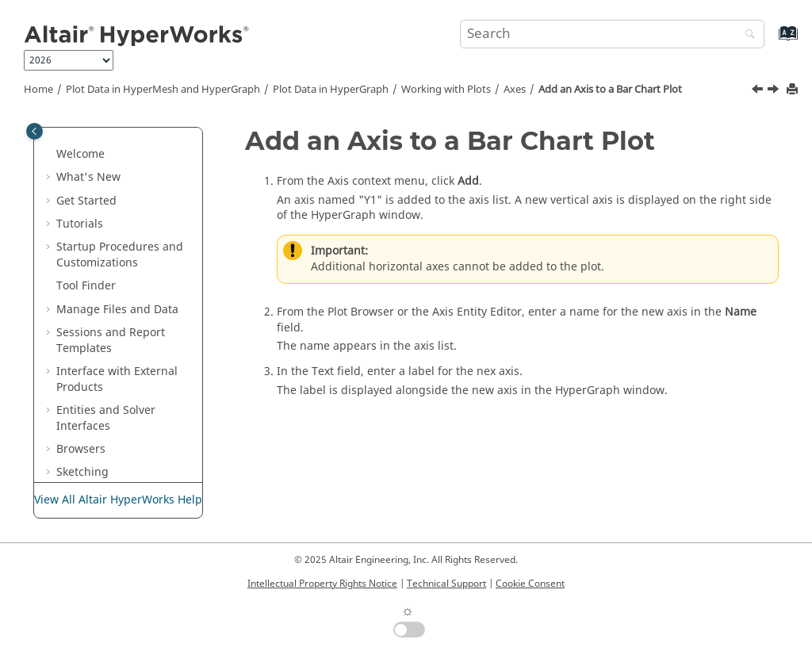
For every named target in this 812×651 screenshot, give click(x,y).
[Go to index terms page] (771, 41)
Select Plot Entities (138, 127)
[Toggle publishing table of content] (34, 131)
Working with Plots (446, 90)
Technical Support (446, 584)
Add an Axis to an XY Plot (139, 360)
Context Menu (127, 197)
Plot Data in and (163, 90)
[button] (83, 128)
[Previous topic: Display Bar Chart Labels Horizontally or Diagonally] (759, 91)
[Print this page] (794, 90)
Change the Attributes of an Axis (142, 407)
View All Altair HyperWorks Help (118, 500)
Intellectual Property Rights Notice (322, 584)
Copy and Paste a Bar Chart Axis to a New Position (146, 461)
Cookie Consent (530, 584)
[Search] (746, 35)
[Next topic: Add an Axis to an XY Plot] (775, 91)
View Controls (126, 151)
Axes (515, 90)
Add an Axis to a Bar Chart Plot (610, 90)
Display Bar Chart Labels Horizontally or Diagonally (140, 267)
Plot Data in (331, 90)
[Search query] (612, 34)
